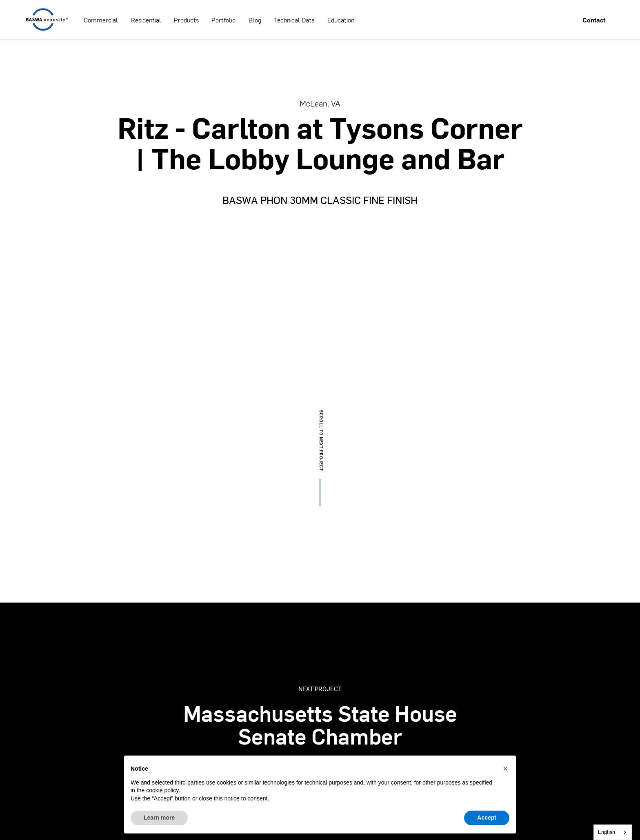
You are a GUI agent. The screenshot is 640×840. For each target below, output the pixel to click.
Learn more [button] (159, 818)
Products (186, 20)
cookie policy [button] (162, 790)
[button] (505, 769)
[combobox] (613, 832)
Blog (255, 20)
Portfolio (223, 20)
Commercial (101, 20)
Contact (594, 20)
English (607, 832)
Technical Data (294, 20)
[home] (47, 20)
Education (341, 20)
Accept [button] (487, 818)
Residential (146, 20)
